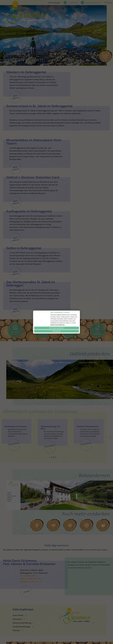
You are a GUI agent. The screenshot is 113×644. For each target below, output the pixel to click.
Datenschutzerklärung (57, 325)
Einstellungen (56, 331)
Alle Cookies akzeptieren (56, 328)
